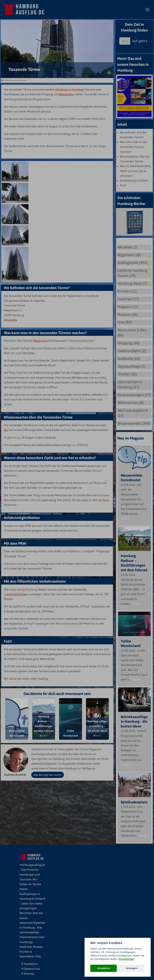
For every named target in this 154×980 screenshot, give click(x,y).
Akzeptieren (104, 968)
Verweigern (132, 968)
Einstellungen (127, 959)
